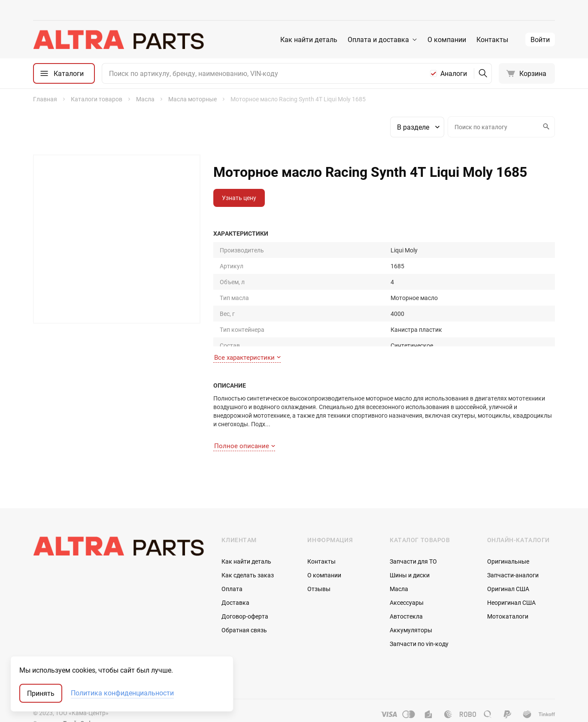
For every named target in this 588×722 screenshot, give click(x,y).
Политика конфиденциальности (122, 693)
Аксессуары (407, 587)
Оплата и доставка (378, 39)
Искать (545, 127)
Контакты (492, 39)
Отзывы (319, 574)
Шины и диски (410, 560)
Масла (399, 574)
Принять (41, 693)
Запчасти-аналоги (513, 560)
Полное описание (245, 430)
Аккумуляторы (411, 615)
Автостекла (406, 601)
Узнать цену (239, 198)
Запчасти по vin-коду (419, 629)
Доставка (235, 587)
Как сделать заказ (248, 560)
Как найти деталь (309, 39)
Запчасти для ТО (413, 546)
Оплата (232, 574)
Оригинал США (508, 574)
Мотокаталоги (508, 601)
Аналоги (454, 73)
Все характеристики (247, 348)
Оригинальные (508, 546)
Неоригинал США (511, 587)
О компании (447, 39)
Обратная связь (244, 615)
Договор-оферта (245, 601)
